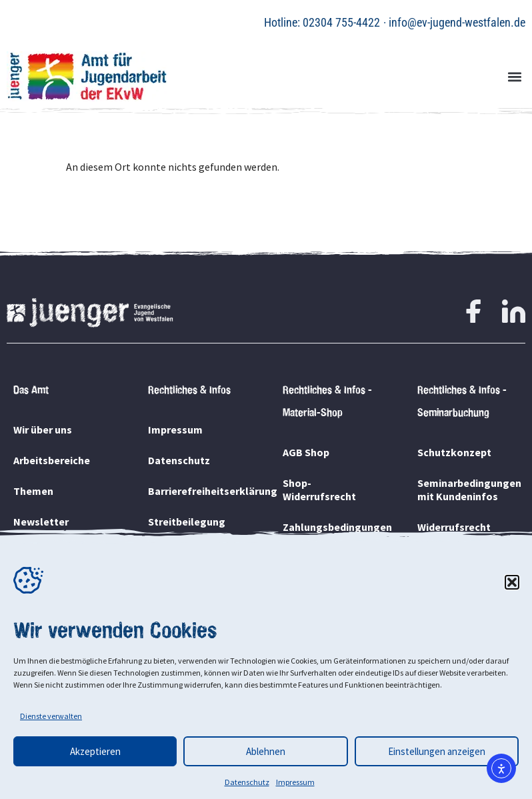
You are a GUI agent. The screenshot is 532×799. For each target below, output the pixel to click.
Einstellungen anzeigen (437, 751)
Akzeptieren (95, 751)
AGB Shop (306, 452)
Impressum (295, 782)
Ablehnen (266, 751)
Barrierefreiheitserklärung (199, 491)
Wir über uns (43, 430)
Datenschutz (247, 782)
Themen (33, 491)
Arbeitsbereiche (52, 460)
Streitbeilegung (187, 522)
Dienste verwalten (51, 716)
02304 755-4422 (341, 22)
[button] (512, 582)
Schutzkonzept (454, 452)
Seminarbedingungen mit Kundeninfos (468, 490)
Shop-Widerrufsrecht (319, 490)
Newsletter (41, 522)
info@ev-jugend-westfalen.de (457, 22)
